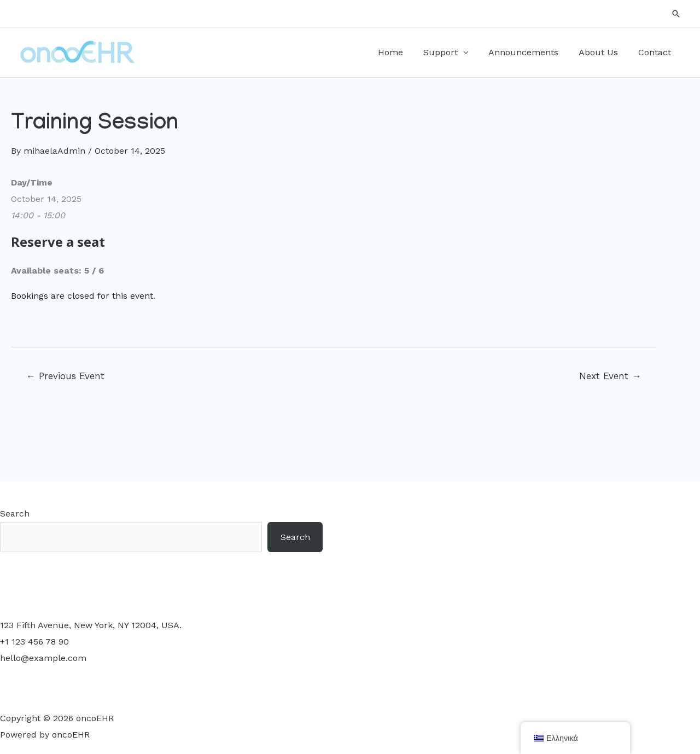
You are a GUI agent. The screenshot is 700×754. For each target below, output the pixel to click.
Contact (656, 52)
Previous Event (65, 376)
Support (449, 52)
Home (402, 52)
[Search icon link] (676, 14)
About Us (602, 52)
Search (15, 514)
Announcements (530, 52)
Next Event (610, 376)
